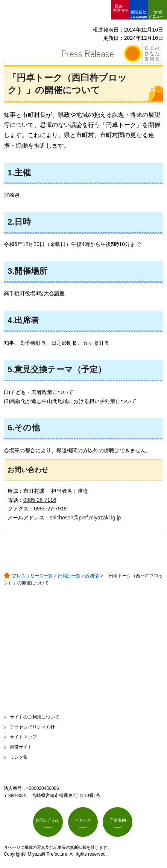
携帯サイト (21, 747)
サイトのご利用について (35, 717)
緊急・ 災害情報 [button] (120, 8)
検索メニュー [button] (156, 14)
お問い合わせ (48, 820)
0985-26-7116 (40, 500)
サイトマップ (23, 737)
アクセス (83, 820)
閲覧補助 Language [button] (139, 14)
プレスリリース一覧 (32, 576)
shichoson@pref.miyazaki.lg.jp (85, 518)
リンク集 (19, 757)
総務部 (92, 576)
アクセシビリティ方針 (32, 727)
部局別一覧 (69, 576)
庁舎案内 (118, 820)
